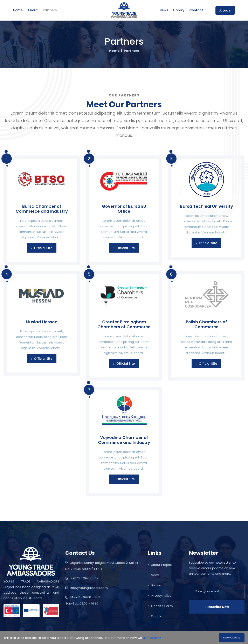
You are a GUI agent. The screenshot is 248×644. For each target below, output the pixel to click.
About (33, 10)
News (164, 10)
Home (18, 10)
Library (179, 10)
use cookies (152, 638)
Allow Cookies (232, 638)
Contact (196, 10)
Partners (50, 10)
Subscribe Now (217, 607)
